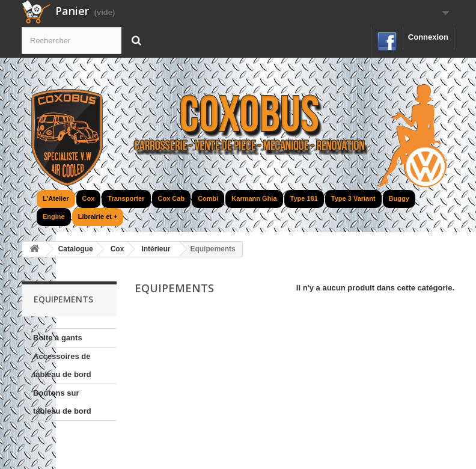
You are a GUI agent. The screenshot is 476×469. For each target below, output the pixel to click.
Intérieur (156, 249)
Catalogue (76, 249)
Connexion (428, 37)
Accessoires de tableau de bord (62, 365)
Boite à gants (58, 338)
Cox (117, 249)
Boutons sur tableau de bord (62, 402)
